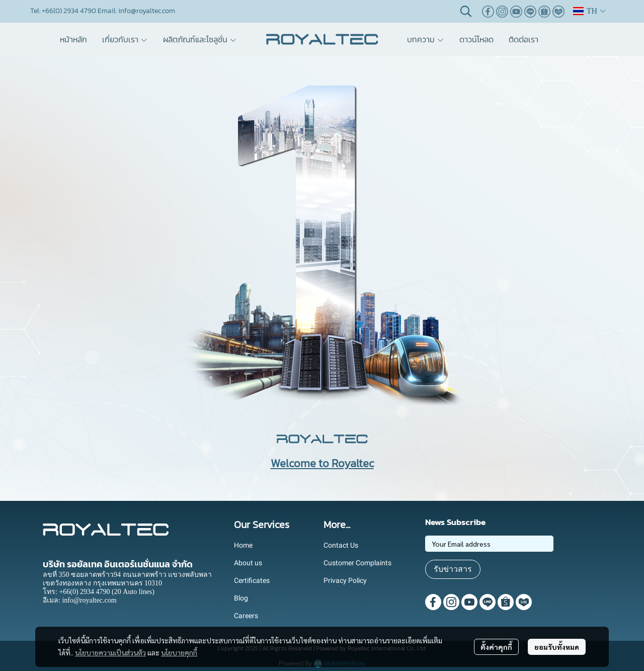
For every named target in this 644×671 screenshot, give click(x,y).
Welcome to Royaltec (322, 463)
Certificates (252, 580)
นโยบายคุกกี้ (179, 652)
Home (243, 545)
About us (248, 563)
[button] (466, 11)
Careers (246, 616)
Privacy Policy (345, 580)
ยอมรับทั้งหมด (557, 647)
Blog (241, 598)
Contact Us (341, 545)
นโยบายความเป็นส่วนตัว (110, 652)
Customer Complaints (357, 563)
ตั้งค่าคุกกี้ (496, 647)
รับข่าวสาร (453, 569)
